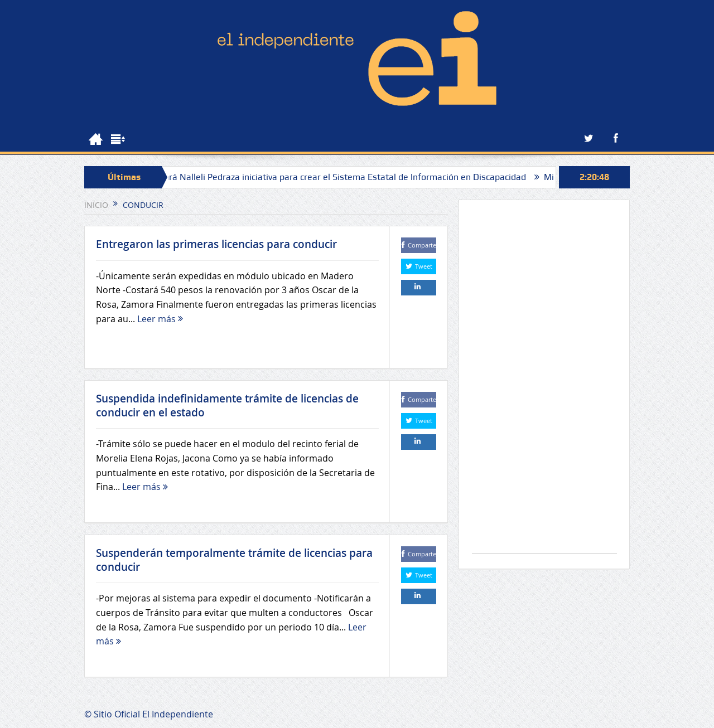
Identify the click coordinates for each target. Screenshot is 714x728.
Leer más (160, 319)
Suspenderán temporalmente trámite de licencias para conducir (234, 560)
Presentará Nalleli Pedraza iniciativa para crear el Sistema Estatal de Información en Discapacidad (334, 177)
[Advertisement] (544, 382)
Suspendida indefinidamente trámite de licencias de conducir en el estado (227, 406)
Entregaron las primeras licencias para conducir (216, 244)
